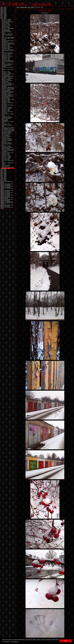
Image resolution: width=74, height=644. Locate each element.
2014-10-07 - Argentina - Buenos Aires (7, 141)
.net (17, 4)
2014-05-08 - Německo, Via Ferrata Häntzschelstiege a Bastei (8, 62)
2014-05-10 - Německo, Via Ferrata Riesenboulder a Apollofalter (8, 65)
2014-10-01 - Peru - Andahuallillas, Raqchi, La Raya (7, 125)
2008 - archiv (3, 12)
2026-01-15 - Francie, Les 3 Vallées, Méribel (7, 198)
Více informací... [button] (15, 642)
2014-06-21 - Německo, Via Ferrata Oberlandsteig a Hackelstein (8, 85)
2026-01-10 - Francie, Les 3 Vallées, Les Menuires (7, 187)
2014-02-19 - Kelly (6, 27)
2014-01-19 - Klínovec (6, 20)
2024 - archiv (3, 179)
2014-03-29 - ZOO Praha (7, 47)
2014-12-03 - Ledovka (6, 157)
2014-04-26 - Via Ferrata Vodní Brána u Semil (7, 57)
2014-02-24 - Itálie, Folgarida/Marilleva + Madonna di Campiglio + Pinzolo (7, 31)
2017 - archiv (3, 172)
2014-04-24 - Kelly (6, 55)
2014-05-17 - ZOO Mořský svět (7, 68)
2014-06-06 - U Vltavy (6, 77)
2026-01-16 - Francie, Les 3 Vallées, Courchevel (7, 200)
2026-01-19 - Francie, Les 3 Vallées (7, 208)
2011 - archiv (3, 15)
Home (18, 7)
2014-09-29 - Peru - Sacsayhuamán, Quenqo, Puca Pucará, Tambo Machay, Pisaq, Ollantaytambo (7, 118)
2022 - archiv (3, 177)
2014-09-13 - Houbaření (7, 107)
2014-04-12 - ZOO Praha (7, 53)
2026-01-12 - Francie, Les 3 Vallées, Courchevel (7, 191)
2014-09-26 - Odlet (6, 109)
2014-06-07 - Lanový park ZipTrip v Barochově (7, 79)
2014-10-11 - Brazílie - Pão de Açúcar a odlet (7, 153)
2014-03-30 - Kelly (6, 48)
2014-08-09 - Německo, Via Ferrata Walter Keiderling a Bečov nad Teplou (8, 96)
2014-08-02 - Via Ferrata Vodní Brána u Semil (7, 93)
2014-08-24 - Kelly (6, 101)
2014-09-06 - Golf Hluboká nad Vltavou (7, 106)
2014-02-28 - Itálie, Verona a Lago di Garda (8, 41)
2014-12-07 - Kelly (6, 158)
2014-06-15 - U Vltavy (6, 83)
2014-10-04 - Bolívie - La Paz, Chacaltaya (7, 134)
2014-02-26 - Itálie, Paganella (8, 37)
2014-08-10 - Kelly (6, 98)
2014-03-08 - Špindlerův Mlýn (8, 44)
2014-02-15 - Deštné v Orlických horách (6, 26)
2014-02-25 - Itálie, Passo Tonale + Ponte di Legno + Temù (7, 35)
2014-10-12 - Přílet (6, 155)
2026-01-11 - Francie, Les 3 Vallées (7, 189)
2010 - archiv (3, 14)
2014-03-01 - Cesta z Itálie (7, 43)
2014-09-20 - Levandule (7, 108)
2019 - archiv (3, 174)
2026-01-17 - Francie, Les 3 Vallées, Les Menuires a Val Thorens (7, 203)
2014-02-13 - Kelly (6, 24)
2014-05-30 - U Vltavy (6, 73)
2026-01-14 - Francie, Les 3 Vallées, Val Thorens (7, 196)
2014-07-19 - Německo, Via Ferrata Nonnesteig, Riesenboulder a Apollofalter (8, 91)
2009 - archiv (3, 13)
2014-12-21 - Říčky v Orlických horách (6, 166)
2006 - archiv (3, 10)
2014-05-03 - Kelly (6, 59)
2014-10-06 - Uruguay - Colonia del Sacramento (7, 139)
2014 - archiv (31, 7)
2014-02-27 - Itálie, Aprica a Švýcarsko (8, 39)
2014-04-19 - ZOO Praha (7, 54)
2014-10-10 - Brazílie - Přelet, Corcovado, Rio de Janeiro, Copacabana (8, 151)
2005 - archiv (3, 8)
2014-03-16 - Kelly (6, 46)
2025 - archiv (3, 181)
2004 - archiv (3, 7)
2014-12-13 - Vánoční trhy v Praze (8, 161)
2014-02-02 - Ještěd (6, 21)
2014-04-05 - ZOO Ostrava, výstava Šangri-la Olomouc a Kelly (8, 51)
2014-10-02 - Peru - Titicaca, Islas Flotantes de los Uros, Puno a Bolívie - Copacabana (8, 128)
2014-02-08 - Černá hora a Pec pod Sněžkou (7, 22)
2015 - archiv (3, 169)
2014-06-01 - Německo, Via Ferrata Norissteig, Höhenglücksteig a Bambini (8, 75)
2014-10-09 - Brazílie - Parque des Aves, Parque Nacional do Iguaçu (7, 147)
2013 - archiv (3, 17)
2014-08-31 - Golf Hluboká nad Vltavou (7, 103)
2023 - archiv (3, 178)
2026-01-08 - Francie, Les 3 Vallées (7, 182)
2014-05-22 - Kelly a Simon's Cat (8, 70)
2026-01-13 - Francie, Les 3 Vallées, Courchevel (7, 193)
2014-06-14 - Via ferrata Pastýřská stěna (7, 81)
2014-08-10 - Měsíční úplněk (8, 99)
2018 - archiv (3, 173)
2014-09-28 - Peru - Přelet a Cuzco (8, 114)
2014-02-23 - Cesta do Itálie (8, 28)
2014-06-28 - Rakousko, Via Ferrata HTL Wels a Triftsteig (8, 88)
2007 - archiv (3, 11)
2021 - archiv (3, 176)
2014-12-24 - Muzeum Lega (8, 167)
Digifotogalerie (41, 4)
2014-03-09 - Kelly (6, 45)
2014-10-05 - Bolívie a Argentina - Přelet (6, 137)
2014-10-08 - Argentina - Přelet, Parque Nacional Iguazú (7, 144)
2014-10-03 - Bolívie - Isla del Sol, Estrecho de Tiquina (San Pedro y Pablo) (8, 132)
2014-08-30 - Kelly (6, 102)
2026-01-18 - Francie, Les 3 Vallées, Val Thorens (7, 206)
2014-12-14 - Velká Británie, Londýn (8, 163)
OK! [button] (66, 641)
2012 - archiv (3, 16)
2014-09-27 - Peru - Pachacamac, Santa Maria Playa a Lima (7, 112)
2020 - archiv (3, 175)
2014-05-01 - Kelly (6, 58)
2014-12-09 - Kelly (6, 159)
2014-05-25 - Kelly (6, 72)
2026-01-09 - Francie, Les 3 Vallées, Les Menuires (7, 184)
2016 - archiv (3, 171)
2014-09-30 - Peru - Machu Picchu (7, 122)
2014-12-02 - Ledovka (6, 156)
